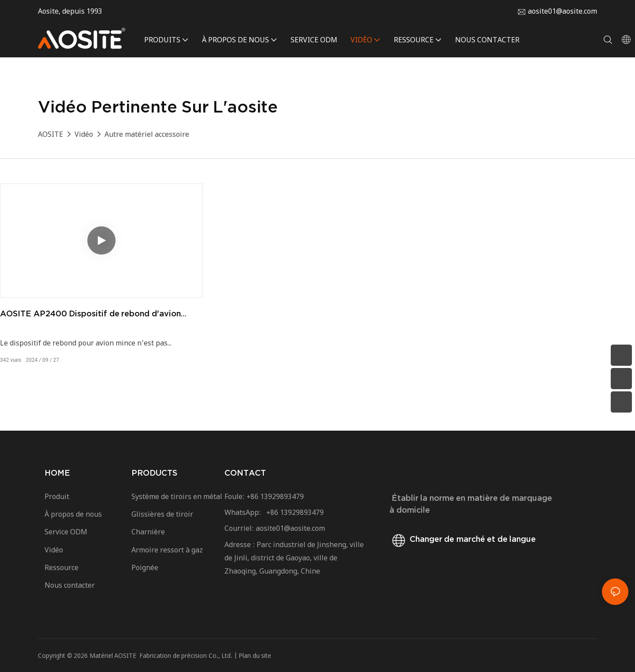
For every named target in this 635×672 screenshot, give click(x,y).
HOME (57, 473)
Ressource (64, 567)
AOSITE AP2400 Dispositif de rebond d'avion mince (90, 314)
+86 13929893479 (275, 496)
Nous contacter (71, 585)
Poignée (145, 567)
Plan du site (255, 655)
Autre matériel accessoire (147, 134)
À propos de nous (73, 514)
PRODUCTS (154, 473)
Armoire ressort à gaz (167, 550)
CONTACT (245, 473)
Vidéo (84, 134)
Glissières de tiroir (162, 514)
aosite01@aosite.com (562, 11)
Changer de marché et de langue (463, 539)
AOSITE (50, 134)
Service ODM (66, 532)
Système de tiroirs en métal (177, 496)
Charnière (148, 532)
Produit (57, 496)
